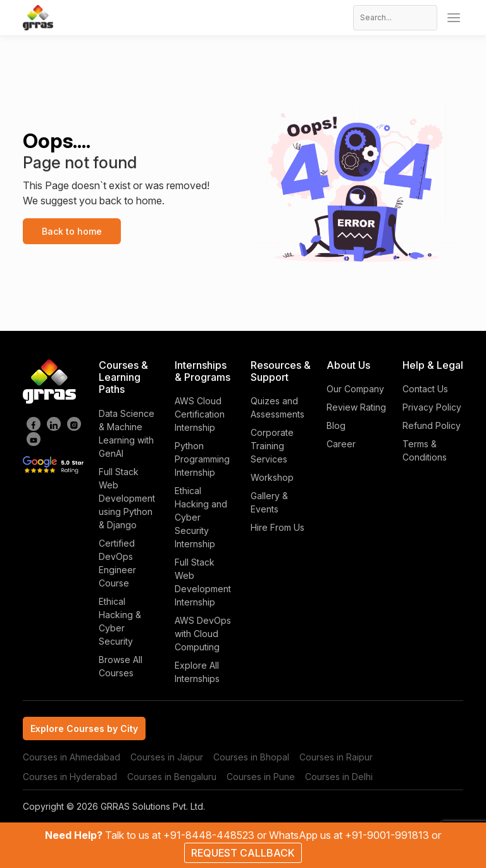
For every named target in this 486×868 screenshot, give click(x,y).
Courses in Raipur (336, 757)
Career (341, 444)
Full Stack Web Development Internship (203, 582)
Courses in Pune (261, 777)
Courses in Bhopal (251, 757)
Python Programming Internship (202, 459)
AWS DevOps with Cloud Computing (203, 634)
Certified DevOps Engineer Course (117, 563)
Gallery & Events (269, 502)
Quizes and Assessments (277, 407)
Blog (336, 425)
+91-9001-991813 (388, 835)
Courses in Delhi (339, 777)
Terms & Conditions (425, 450)
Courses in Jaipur (167, 757)
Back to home (72, 231)
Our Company (355, 389)
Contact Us (425, 389)
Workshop (272, 477)
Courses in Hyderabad (70, 777)
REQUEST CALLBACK (243, 853)
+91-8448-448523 (210, 835)
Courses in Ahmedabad (72, 757)
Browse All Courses (121, 666)
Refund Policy (432, 425)
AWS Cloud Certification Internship (200, 414)
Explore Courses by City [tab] (84, 728)
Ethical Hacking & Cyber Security (120, 621)
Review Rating (356, 407)
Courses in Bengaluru (172, 777)
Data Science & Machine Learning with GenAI (127, 433)
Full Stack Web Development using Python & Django (127, 498)
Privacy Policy (432, 407)
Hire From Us (277, 527)
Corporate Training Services (272, 446)
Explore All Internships (197, 672)
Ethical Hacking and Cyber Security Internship (201, 517)
